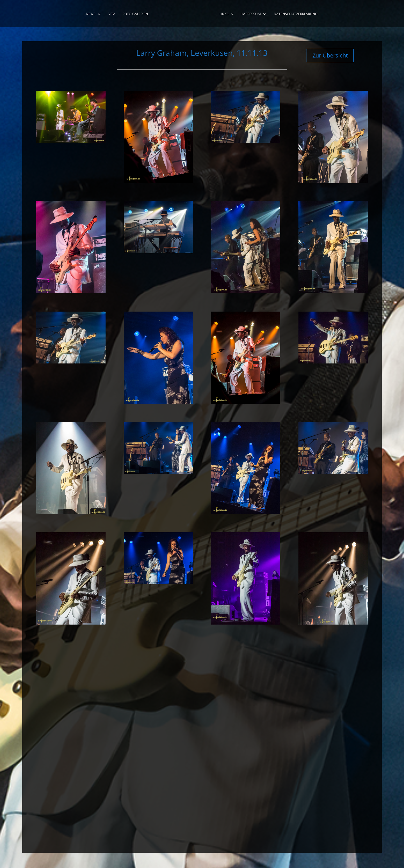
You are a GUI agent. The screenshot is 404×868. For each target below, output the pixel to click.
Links (226, 14)
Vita (110, 14)
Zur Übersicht (330, 55)
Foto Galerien (134, 14)
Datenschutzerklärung (297, 14)
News (89, 14)
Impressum (253, 14)
